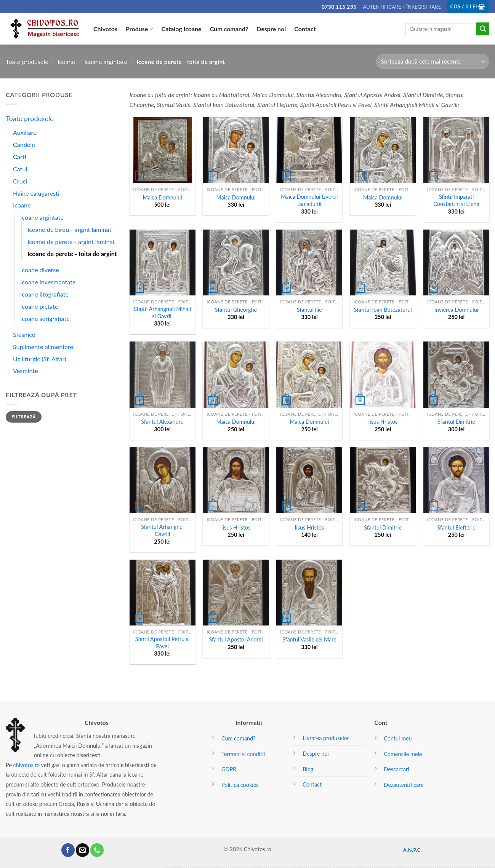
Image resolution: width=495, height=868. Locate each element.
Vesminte (26, 371)
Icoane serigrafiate (45, 318)
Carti (20, 157)
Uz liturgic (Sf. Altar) (39, 359)
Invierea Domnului (456, 310)
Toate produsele (27, 61)
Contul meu (398, 738)
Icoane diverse (40, 270)
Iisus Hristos (383, 422)
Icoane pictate (39, 306)
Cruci (20, 181)
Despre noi (271, 29)
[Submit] (483, 29)
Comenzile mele (403, 754)
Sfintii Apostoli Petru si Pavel (163, 643)
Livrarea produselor (326, 738)
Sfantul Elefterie (456, 527)
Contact (305, 29)
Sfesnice (24, 334)
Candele (24, 144)
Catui (20, 169)
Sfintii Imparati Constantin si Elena (456, 200)
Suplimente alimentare (43, 347)
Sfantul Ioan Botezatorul (383, 310)
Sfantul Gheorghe (236, 310)
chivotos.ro (27, 765)
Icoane (66, 61)
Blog (308, 769)
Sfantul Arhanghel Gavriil (162, 530)
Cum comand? (229, 29)
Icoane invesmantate (48, 282)
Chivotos (105, 29)
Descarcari (396, 769)
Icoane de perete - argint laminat (71, 242)
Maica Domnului (163, 197)
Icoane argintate (106, 61)
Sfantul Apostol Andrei (236, 639)
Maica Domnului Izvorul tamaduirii (309, 200)
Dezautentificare (404, 785)
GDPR (229, 769)
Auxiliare (25, 132)
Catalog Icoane (182, 29)
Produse (139, 29)
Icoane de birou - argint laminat (69, 229)
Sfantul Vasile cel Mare (309, 639)
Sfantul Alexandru (162, 422)
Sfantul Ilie (309, 310)
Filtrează (24, 417)
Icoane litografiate (44, 294)
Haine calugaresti (36, 193)
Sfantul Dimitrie (456, 422)
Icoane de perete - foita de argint (72, 254)
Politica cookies (240, 785)
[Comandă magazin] (433, 61)
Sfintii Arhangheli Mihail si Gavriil (162, 313)
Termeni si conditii (243, 754)
